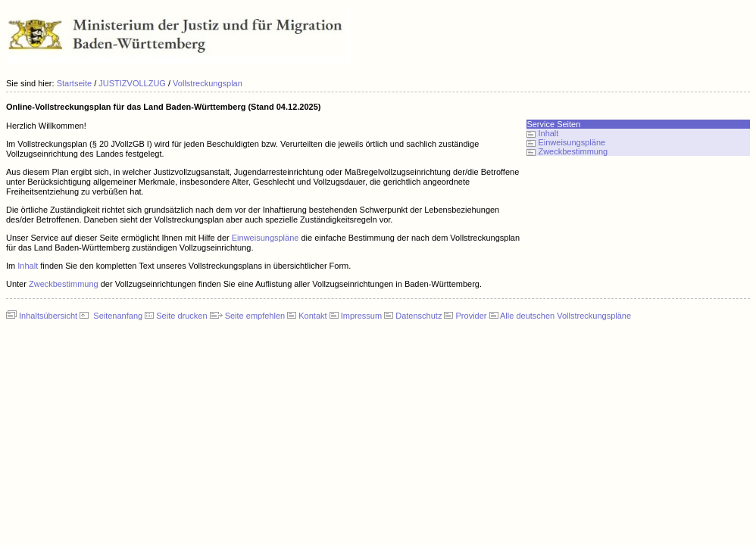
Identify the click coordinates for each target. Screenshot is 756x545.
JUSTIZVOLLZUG (132, 83)
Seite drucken (181, 316)
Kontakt (312, 316)
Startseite (74, 83)
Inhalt (28, 266)
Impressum (361, 316)
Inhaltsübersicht (48, 316)
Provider (472, 316)
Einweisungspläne (266, 238)
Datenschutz (419, 316)
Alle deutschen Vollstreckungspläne (565, 316)
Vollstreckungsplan (208, 83)
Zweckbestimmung (64, 284)
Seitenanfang (118, 316)
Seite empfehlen (255, 316)
